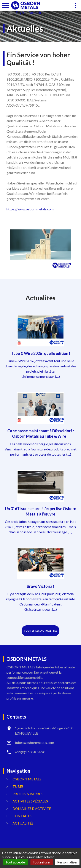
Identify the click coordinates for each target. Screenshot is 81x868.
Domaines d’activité (32, 808)
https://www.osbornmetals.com (30, 209)
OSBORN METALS (27, 779)
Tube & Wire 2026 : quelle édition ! (41, 353)
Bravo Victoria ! (40, 586)
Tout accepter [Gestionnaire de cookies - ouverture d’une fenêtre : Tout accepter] (16, 862)
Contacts (22, 816)
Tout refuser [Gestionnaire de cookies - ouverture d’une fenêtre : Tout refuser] (42, 862)
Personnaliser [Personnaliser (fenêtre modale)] (67, 862)
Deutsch (35, 13)
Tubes (18, 786)
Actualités (23, 823)
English (21, 13)
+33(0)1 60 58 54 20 (30, 752)
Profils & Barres (28, 794)
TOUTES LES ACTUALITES (41, 631)
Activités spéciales (30, 801)
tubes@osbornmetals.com (34, 742)
